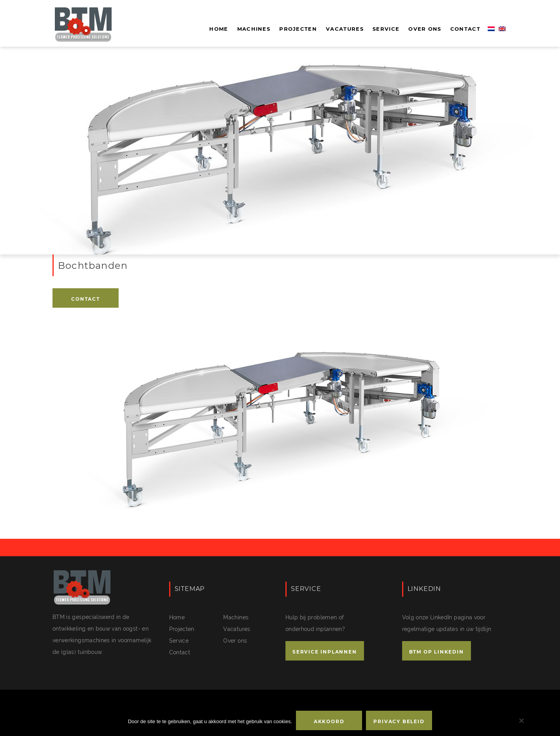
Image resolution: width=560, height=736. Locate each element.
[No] (521, 720)
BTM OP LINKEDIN (437, 652)
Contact (465, 29)
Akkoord (329, 721)
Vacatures (345, 29)
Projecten (298, 29)
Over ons (425, 29)
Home (219, 29)
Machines (254, 29)
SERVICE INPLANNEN (325, 652)
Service (386, 29)
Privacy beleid (399, 721)
